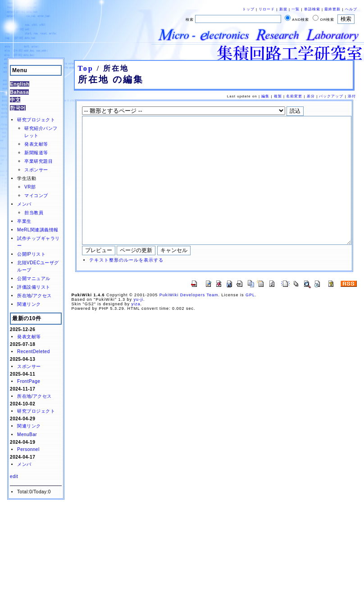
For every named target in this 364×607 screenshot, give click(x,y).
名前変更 (294, 96)
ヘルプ (351, 9)
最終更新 (332, 9)
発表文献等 (36, 144)
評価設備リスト (34, 287)
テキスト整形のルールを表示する (126, 287)
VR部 (30, 187)
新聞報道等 (36, 153)
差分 (311, 96)
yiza (136, 331)
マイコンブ (36, 195)
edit (14, 476)
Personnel (28, 449)
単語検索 (312, 9)
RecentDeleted (34, 352)
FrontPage (29, 381)
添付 (352, 96)
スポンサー (36, 170)
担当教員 (34, 213)
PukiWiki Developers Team (189, 322)
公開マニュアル (34, 278)
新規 (283, 9)
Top (86, 68)
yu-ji (138, 326)
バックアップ (331, 96)
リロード (267, 9)
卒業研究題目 (39, 161)
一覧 (296, 9)
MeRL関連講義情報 (38, 230)
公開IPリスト (31, 254)
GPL (250, 322)
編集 (265, 96)
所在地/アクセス (34, 296)
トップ (248, 9)
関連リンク (29, 304)
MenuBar (27, 435)
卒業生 (24, 221)
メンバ (24, 204)
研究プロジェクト (36, 120)
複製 (278, 96)
